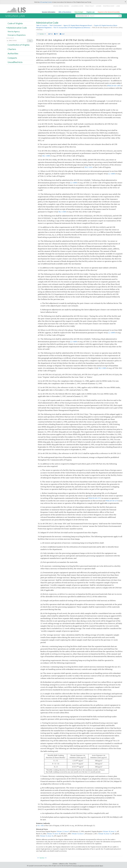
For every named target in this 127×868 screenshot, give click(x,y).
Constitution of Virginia (18, 45)
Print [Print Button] (51, 34)
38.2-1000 (46, 156)
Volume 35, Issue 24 (47, 836)
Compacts (12, 58)
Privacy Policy (90, 6)
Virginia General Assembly (61, 6)
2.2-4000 (112, 174)
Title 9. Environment (55, 25)
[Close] (125, 2)
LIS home (99, 6)
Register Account (109, 6)
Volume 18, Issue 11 (110, 831)
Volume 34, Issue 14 (105, 834)
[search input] (104, 16)
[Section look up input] (18, 41)
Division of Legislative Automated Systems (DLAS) (86, 866)
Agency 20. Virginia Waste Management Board (78, 25)
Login (118, 6)
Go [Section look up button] (30, 41)
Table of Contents (42, 25)
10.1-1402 (40, 826)
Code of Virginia (15, 23)
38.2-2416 (89, 167)
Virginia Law (90, 12)
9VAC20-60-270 (94, 498)
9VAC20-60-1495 (114, 86)
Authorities (13, 53)
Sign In (101, 866)
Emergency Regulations (17, 35)
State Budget (79, 12)
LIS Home (55, 864)
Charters (12, 49)
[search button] (120, 16)
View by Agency (14, 32)
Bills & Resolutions (65, 12)
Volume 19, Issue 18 (54, 834)
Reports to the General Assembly (109, 12)
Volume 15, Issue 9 (63, 831)
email (62, 34)
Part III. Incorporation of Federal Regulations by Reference (72, 28)
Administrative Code (17, 28)
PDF (56, 34)
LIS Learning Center (46, 2)
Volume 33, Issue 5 (78, 834)
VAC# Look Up (10, 38)
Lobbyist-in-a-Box (63, 864)
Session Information (49, 12)
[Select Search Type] (82, 16)
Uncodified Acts (15, 62)
